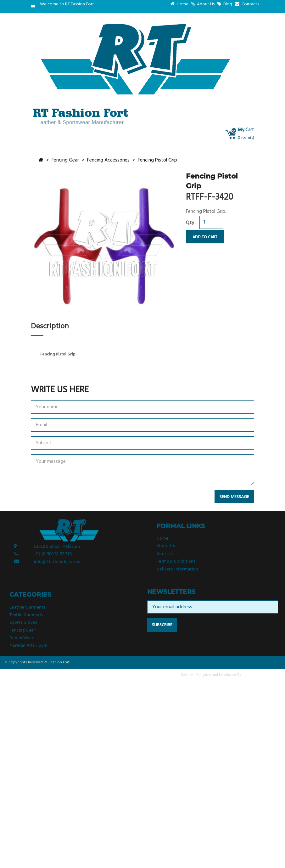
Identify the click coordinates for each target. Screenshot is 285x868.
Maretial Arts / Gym (29, 645)
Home (179, 4)
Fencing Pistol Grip (157, 160)
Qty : (191, 223)
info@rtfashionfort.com (57, 561)
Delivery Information (177, 569)
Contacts (247, 4)
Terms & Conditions (176, 561)
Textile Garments (26, 615)
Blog (225, 4)
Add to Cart (205, 237)
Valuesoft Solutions (262, 675)
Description (50, 326)
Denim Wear (21, 638)
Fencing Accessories (108, 160)
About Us (203, 4)
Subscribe (162, 625)
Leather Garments (27, 607)
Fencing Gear (65, 160)
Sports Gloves (23, 622)
